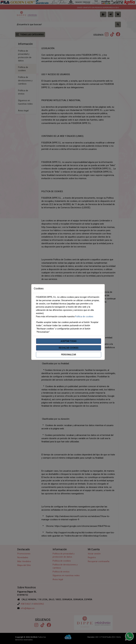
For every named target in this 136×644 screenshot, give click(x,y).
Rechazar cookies (69, 348)
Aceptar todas (69, 341)
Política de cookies (84, 317)
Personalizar (69, 355)
